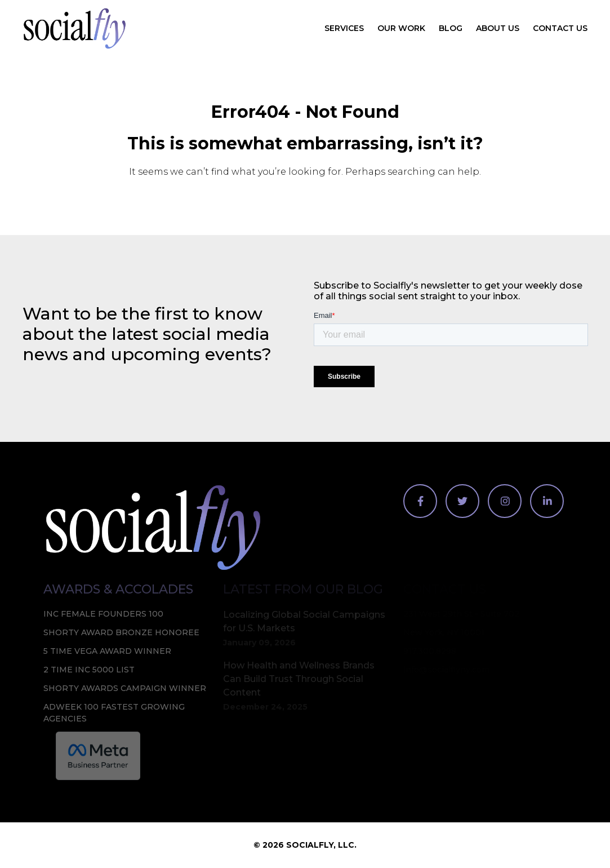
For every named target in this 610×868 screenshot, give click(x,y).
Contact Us (560, 28)
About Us (498, 28)
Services (344, 28)
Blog (451, 28)
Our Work (401, 28)
